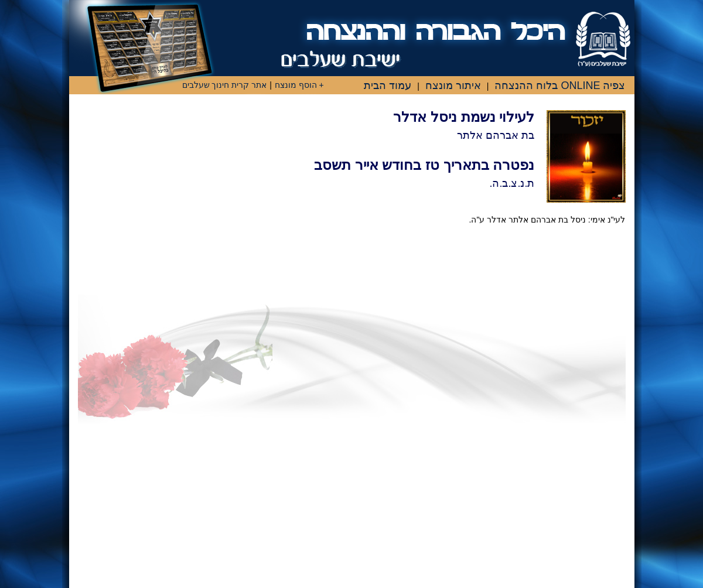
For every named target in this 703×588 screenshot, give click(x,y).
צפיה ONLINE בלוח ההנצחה (560, 86)
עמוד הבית (388, 86)
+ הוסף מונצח (299, 85)
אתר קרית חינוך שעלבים (225, 85)
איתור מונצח (453, 86)
